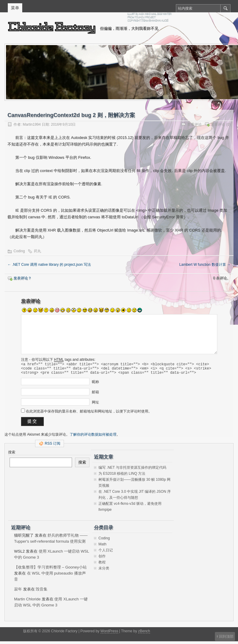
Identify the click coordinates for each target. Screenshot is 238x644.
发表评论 (218, 124)
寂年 (18, 592)
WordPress (109, 634)
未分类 (104, 571)
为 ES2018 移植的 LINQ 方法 (122, 476)
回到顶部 (226, 636)
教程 (102, 565)
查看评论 (194, 124)
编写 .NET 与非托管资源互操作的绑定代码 (132, 470)
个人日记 (106, 553)
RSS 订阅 (53, 446)
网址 (95, 405)
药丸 (38, 251)
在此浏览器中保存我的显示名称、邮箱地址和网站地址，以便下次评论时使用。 (89, 414)
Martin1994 (32, 124)
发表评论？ (23, 278)
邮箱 (95, 395)
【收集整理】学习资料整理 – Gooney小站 (50, 570)
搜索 (12, 455)
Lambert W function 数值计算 (205, 265)
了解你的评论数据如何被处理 (93, 437)
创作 (102, 559)
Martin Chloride (27, 602)
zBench (144, 634)
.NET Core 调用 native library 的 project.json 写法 (49, 265)
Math (102, 547)
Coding (19, 251)
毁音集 (42, 592)
